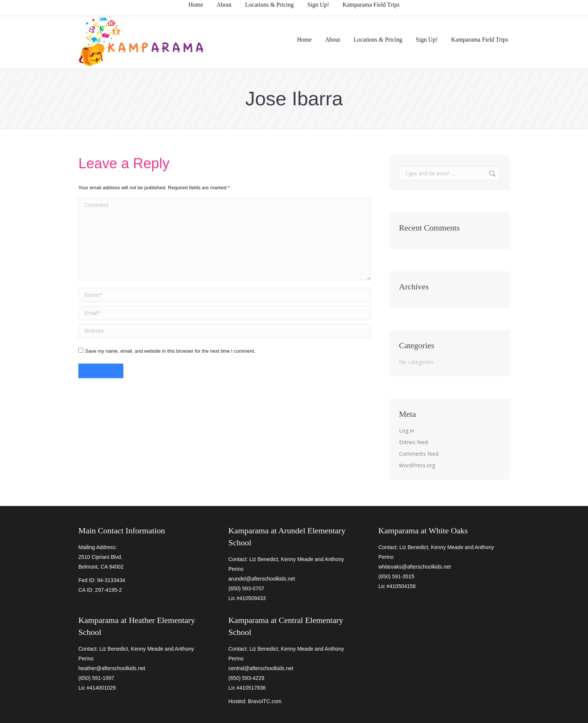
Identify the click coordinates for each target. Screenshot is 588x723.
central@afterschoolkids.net (261, 668)
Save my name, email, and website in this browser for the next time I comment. (170, 351)
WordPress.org (417, 465)
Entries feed (413, 442)
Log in (406, 430)
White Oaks (448, 531)
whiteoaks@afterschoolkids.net (415, 567)
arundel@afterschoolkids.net (262, 579)
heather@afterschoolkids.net (112, 668)
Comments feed (419, 454)
